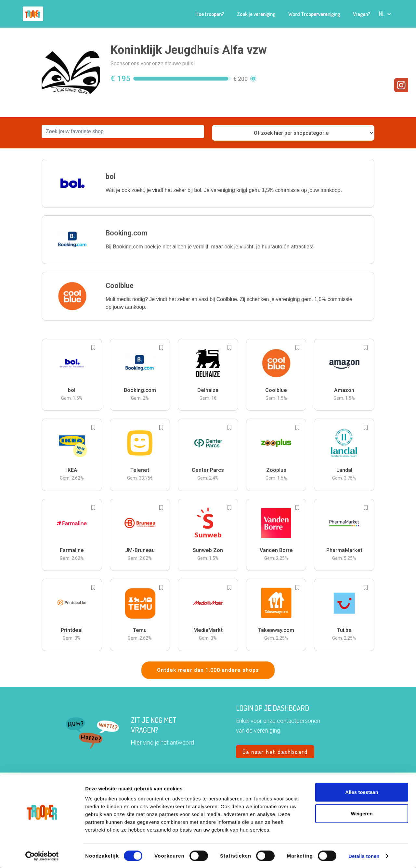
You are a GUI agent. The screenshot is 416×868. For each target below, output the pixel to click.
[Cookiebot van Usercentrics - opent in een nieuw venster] (42, 855)
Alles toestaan (362, 791)
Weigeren (362, 813)
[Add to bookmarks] (93, 347)
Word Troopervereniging (314, 14)
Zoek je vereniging (256, 14)
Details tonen (364, 855)
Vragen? (362, 14)
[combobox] (123, 132)
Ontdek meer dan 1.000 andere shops (208, 670)
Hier (136, 742)
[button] (385, 14)
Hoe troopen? (210, 14)
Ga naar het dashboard (275, 752)
